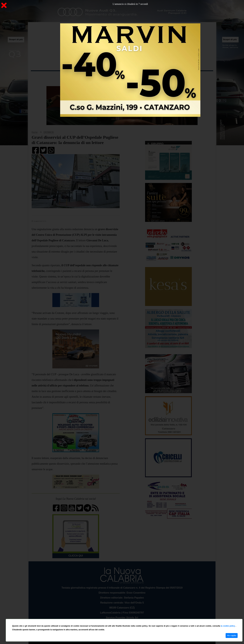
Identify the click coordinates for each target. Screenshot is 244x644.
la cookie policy (228, 626)
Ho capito (232, 635)
